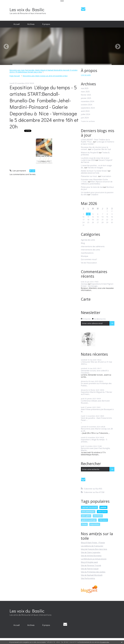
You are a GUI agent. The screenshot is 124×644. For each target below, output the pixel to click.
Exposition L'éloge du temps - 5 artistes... (94, 441)
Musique (85, 256)
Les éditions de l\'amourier (92, 546)
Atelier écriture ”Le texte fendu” (94, 171)
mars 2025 (85, 92)
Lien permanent (18, 171)
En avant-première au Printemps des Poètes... (96, 384)
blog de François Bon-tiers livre (94, 549)
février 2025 (86, 95)
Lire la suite (86, 75)
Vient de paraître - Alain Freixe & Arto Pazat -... (96, 419)
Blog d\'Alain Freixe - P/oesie (93, 543)
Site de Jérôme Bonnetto (91, 556)
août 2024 (85, 111)
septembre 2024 (88, 108)
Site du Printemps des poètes (93, 572)
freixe (84, 524)
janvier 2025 (86, 98)
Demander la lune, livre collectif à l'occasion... (95, 372)
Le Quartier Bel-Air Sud (101, 149)
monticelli (98, 516)
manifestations (87, 253)
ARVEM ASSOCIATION (90, 173)
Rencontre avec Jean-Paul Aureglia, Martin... (96, 449)
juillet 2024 (85, 114)
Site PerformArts (88, 578)
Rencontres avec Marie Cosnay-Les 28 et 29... (97, 430)
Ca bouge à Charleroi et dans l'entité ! (97, 143)
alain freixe (102, 512)
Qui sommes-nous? (89, 259)
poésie (103, 507)
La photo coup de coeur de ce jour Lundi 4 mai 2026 (95, 159)
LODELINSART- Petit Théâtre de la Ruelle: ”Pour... (95, 141)
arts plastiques (88, 512)
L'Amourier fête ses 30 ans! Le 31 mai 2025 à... (96, 363)
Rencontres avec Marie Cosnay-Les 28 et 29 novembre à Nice (45, 76)
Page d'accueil (15, 76)
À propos (46, 24)
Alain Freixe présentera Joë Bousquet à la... (97, 410)
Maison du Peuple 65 (90, 153)
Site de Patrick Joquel (90, 569)
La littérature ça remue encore (94, 559)
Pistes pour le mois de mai (92, 187)
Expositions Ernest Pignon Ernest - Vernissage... (97, 285)
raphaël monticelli (89, 507)
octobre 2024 (86, 105)
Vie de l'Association (89, 263)
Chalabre (94, 195)
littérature (103, 520)
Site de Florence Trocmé (91, 565)
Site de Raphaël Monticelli (92, 575)
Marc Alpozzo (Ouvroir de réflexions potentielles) (97, 183)
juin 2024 (85, 118)
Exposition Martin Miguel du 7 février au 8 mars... (97, 393)
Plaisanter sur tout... (89, 176)
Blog (83, 243)
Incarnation (106, 176)
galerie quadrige (89, 520)
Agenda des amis (88, 240)
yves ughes (86, 516)
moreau (84, 284)
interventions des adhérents (93, 247)
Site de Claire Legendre (91, 552)
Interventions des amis (90, 250)
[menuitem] (17, 24)
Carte (86, 299)
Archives (31, 24)
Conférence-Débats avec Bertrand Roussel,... (95, 402)
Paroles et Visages (95, 168)
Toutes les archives (88, 121)
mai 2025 (85, 88)
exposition (95, 524)
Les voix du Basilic (27, 9)
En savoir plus (105, 642)
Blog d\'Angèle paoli (89, 562)
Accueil (17, 24)
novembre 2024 (87, 101)
